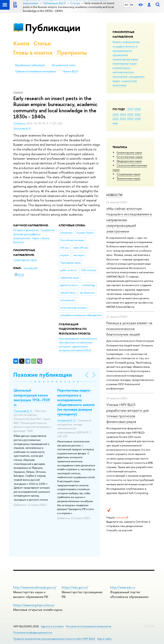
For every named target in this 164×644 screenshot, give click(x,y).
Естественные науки (130, 157)
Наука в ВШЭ (70, 71)
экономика (119, 85)
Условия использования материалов (89, 626)
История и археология (26, 230)
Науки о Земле (41, 238)
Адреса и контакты (52, 626)
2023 (130, 114)
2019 (130, 119)
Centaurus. (20, 123)
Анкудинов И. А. (67, 420)
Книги (21, 43)
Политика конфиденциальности (33, 633)
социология (129, 81)
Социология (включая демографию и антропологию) (34, 234)
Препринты (72, 53)
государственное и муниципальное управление (125, 51)
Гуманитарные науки (129, 152)
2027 (130, 109)
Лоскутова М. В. (22, 129)
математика (120, 77)
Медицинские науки (129, 161)
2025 (116, 114)
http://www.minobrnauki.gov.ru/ (35, 587)
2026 (138, 109)
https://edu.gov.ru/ (75, 587)
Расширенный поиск (64, 65)
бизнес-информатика (126, 42)
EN (132, 5)
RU (127, 5)
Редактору (149, 626)
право (116, 81)
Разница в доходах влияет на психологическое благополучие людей (129, 329)
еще (115, 123)
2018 (138, 119)
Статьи (42, 43)
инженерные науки (125, 63)
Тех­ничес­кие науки (128, 178)
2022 (138, 114)
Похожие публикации (43, 375)
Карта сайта (104, 639)
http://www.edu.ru (123, 587)
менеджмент (137, 77)
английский (31, 268)
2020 (123, 119)
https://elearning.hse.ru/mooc (34, 605)
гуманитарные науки (125, 59)
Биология (18, 242)
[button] (31, 382)
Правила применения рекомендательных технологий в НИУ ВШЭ (54, 639)
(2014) (78, 345)
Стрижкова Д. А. (23, 411)
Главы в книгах (33, 53)
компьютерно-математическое (123, 70)
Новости (114, 195)
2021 (116, 119)
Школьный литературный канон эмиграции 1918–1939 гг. (32, 397)
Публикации (53, 28)
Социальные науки (128, 174)
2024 (123, 114)
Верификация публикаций (30, 65)
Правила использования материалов (35, 71)
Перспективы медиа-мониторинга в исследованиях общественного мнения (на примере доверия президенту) (76, 402)
